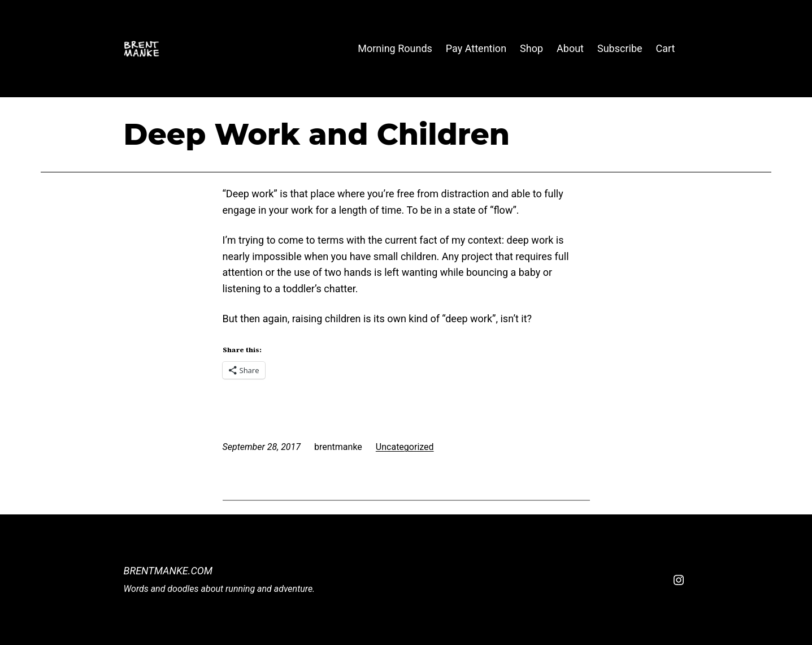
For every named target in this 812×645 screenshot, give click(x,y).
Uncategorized (405, 447)
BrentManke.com (168, 571)
